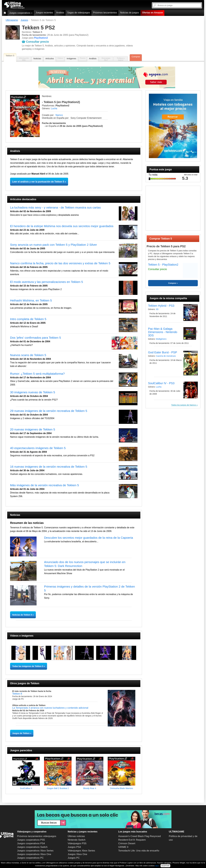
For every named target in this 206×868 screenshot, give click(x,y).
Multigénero (161, 339)
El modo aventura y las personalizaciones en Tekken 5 (46, 282)
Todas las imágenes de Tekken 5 (28, 666)
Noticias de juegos (129, 13)
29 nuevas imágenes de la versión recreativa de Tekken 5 (49, 411)
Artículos (50, 58)
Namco (59, 115)
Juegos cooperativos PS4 (31, 843)
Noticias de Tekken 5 (22, 615)
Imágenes (71, 58)
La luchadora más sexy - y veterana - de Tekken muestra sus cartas (55, 207)
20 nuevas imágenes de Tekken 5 (33, 429)
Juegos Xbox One (77, 854)
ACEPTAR (165, 866)
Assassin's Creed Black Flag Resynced (140, 836)
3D (157, 309)
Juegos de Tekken (21, 733)
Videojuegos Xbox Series (81, 851)
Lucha (54, 108)
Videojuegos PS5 (77, 843)
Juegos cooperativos (21, 13)
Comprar (136, 57)
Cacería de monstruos (166, 356)
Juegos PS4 (74, 847)
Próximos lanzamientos (105, 13)
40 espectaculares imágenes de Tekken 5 (38, 448)
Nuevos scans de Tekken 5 (28, 355)
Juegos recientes (44, 13)
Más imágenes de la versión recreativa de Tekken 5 (44, 485)
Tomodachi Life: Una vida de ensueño (139, 851)
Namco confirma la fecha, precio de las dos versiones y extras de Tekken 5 (60, 263)
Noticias (37, 58)
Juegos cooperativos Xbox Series (35, 851)
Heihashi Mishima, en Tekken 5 (31, 300)
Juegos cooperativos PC (30, 858)
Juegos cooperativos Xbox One (34, 854)
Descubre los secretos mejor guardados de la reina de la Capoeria (89, 538)
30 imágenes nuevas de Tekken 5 (33, 392)
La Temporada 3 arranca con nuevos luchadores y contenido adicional (50, 708)
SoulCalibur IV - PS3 (161, 383)
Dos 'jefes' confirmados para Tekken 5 (35, 338)
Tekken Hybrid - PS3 (161, 306)
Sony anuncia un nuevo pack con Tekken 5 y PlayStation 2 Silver (53, 245)
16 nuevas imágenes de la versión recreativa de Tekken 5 (49, 467)
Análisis (60, 13)
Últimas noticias (76, 836)
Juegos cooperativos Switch (32, 847)
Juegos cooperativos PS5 (31, 840)
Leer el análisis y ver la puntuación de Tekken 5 (38, 182)
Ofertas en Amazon (153, 13)
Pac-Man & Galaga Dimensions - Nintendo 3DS (163, 332)
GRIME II (123, 847)
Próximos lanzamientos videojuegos (37, 836)
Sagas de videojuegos (79, 13)
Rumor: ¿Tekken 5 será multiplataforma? (37, 374)
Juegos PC (74, 858)
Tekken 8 (17, 694)
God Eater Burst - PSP (163, 352)
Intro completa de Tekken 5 (28, 319)
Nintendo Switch (77, 840)
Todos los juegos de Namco (184, 405)
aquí (157, 866)
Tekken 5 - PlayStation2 (163, 265)
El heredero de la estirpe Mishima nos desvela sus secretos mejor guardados (62, 226)
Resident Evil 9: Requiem (132, 840)
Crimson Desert (127, 843)
